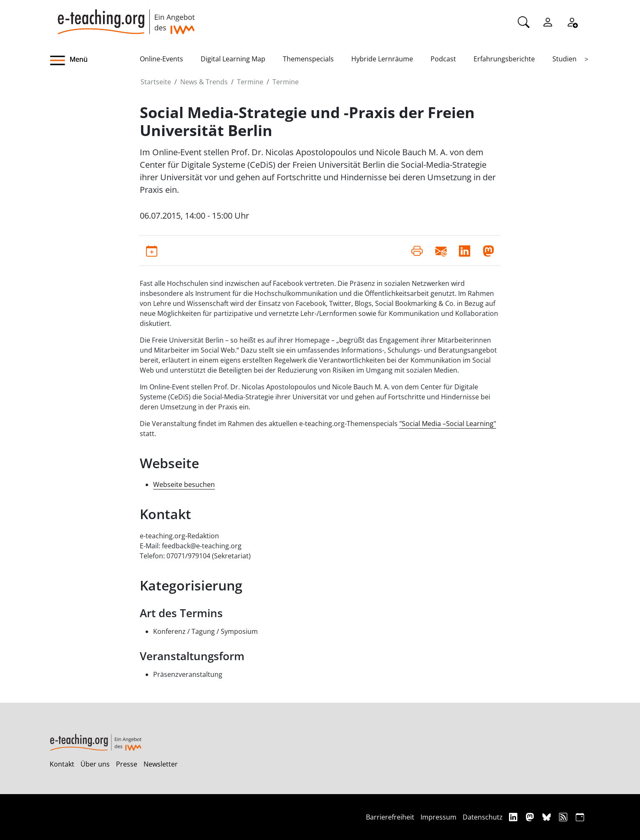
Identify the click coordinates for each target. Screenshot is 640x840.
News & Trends (204, 82)
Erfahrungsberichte (504, 59)
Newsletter (161, 764)
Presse (127, 764)
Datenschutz (483, 817)
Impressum (438, 817)
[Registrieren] (572, 21)
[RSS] (564, 817)
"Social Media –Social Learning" (448, 424)
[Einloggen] (548, 21)
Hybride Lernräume (382, 59)
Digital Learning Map (233, 59)
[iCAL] (580, 817)
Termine (250, 82)
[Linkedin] (514, 817)
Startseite (156, 82)
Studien (564, 59)
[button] (95, 61)
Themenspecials (308, 59)
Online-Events (161, 59)
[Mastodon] (531, 817)
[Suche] (524, 21)
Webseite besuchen (184, 484)
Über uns (95, 764)
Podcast (443, 59)
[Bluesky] (548, 817)
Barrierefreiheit (390, 817)
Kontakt (62, 764)
